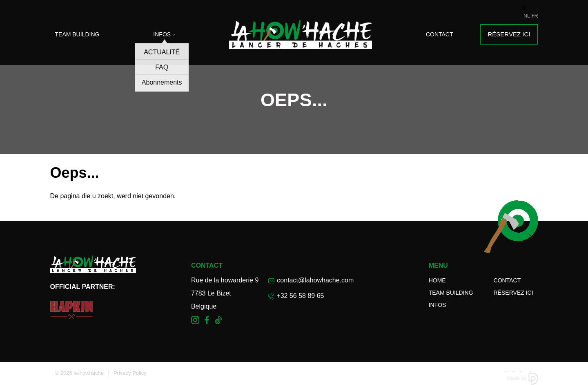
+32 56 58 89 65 (296, 296)
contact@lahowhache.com (311, 280)
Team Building (77, 34)
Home (437, 280)
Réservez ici (509, 34)
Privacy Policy (130, 373)
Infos (164, 34)
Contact (440, 34)
